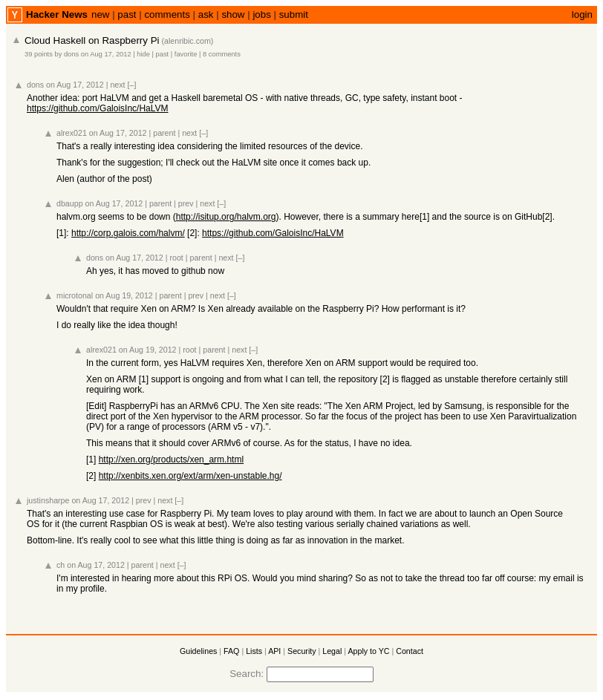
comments (167, 14)
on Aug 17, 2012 (106, 54)
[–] (132, 85)
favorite (186, 54)
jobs (261, 14)
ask (206, 14)
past (127, 14)
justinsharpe (48, 500)
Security (302, 651)
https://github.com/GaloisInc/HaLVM (98, 108)
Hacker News (57, 14)
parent (164, 133)
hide (143, 54)
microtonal (75, 295)
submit (294, 14)
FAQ (231, 651)
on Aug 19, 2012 (124, 295)
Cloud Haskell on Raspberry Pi (92, 40)
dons (71, 54)
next (117, 85)
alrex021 (72, 133)
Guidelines (198, 651)
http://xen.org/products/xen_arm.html (171, 459)
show (233, 14)
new (100, 14)
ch (61, 565)
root (176, 258)
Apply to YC (368, 651)
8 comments (222, 54)
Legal (332, 651)
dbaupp (70, 203)
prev (186, 203)
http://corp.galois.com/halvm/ (128, 233)
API (274, 651)
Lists (254, 651)
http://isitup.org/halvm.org (226, 217)
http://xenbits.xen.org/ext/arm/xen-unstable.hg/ (190, 476)
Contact (410, 651)
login (582, 14)
